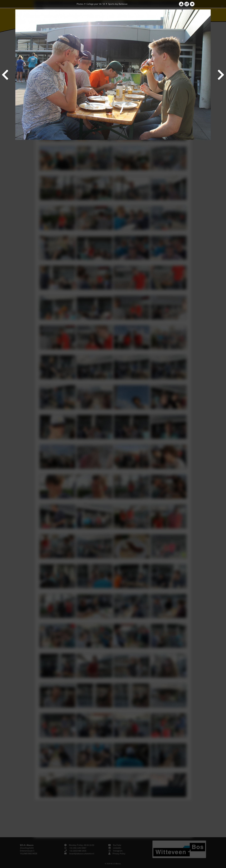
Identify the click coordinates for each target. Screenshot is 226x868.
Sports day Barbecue (118, 4)
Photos (80, 4)
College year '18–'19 (96, 4)
